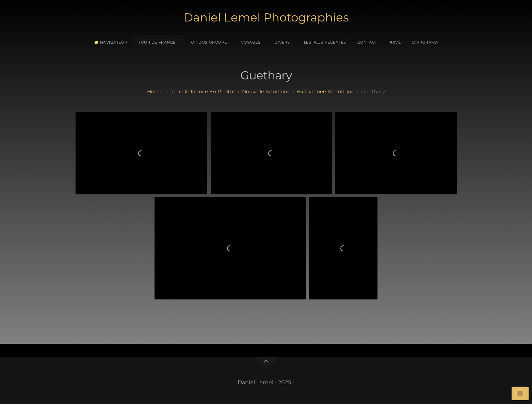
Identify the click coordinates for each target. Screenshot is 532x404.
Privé (395, 42)
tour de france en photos (202, 91)
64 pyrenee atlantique (326, 91)
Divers (282, 42)
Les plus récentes (325, 42)
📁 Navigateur (111, 42)
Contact (367, 42)
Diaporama (425, 42)
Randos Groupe (208, 42)
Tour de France (157, 42)
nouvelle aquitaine (266, 91)
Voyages (251, 42)
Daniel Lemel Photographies (266, 17)
